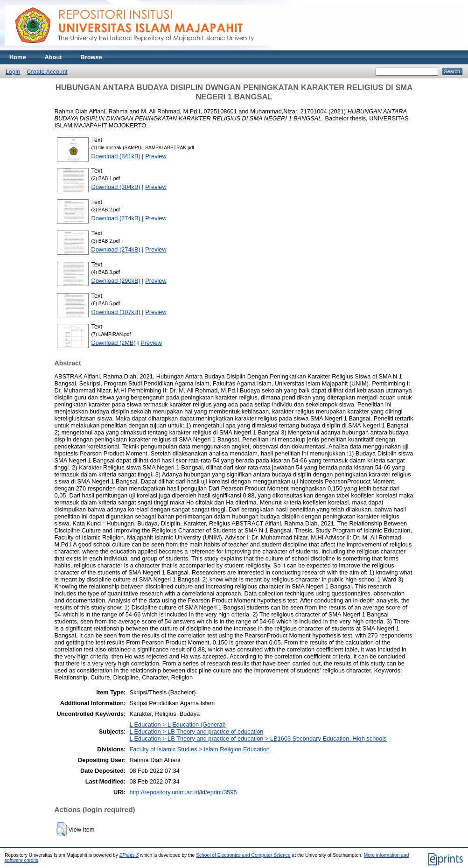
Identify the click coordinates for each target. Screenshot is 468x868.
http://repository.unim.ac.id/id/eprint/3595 (183, 792)
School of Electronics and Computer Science (243, 855)
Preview (156, 156)
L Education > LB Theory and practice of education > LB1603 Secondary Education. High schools (258, 738)
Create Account (47, 72)
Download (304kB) (116, 187)
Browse (91, 57)
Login (13, 72)
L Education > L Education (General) (177, 724)
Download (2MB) (114, 343)
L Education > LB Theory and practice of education (196, 731)
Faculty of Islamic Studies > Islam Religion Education (199, 749)
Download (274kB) (116, 218)
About (53, 57)
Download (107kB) (116, 312)
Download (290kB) (116, 281)
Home (18, 57)
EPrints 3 (129, 855)
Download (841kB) (116, 156)
